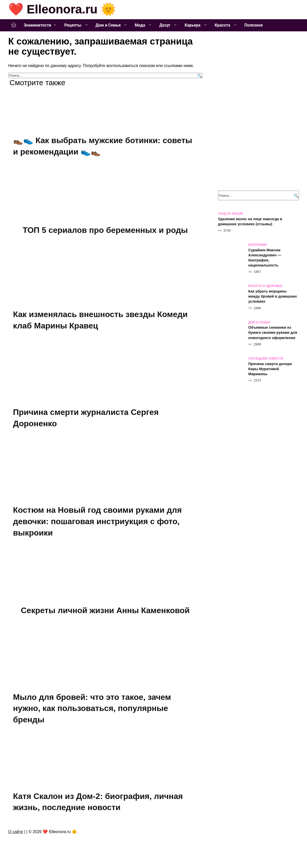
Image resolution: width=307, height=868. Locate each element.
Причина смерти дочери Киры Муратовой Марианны (270, 369)
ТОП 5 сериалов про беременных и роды (105, 230)
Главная (14, 25)
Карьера (193, 25)
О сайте (16, 834)
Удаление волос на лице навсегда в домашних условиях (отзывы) (250, 221)
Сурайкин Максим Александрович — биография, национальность (265, 258)
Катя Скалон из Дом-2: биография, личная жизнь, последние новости (98, 804)
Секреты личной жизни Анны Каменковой (105, 612)
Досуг (165, 25)
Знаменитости (38, 25)
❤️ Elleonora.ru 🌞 (62, 9)
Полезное (254, 25)
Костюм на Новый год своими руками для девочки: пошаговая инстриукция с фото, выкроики (98, 523)
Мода (140, 25)
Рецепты (73, 25)
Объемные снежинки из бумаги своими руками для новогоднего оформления (273, 333)
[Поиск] (199, 75)
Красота (223, 25)
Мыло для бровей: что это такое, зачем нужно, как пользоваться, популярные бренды (92, 710)
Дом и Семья (109, 25)
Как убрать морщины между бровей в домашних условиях (273, 296)
